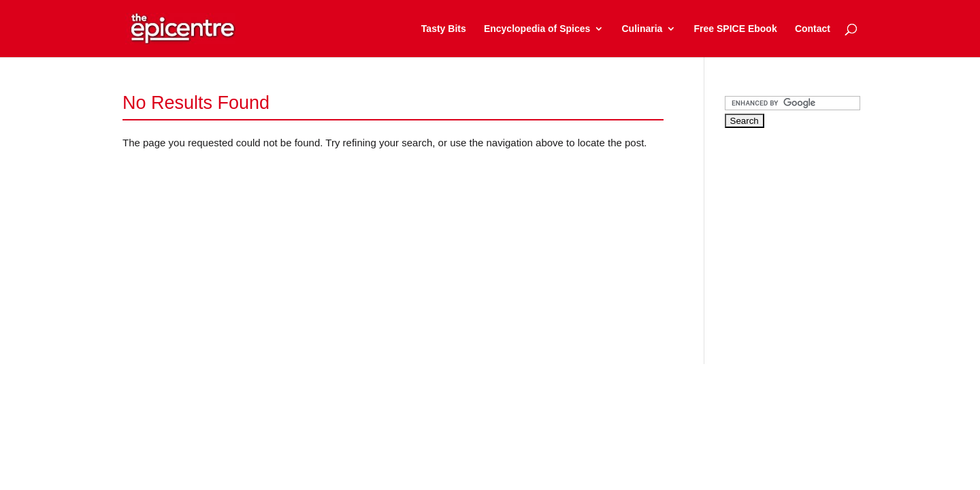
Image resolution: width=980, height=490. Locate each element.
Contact (813, 29)
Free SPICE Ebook (736, 29)
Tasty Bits (444, 29)
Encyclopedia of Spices (537, 29)
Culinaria (642, 29)
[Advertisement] (827, 234)
